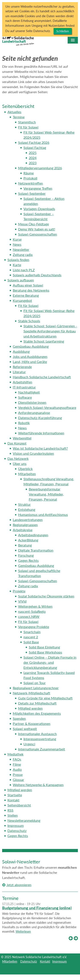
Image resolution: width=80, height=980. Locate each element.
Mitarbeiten (10, 961)
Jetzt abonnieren (19, 885)
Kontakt (45, 961)
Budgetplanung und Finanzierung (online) (37, 908)
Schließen (63, 31)
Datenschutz (29, 961)
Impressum (60, 961)
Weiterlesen (23, 931)
